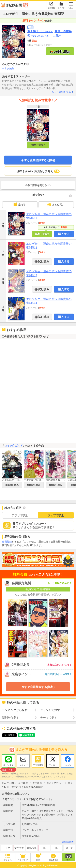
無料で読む (38, 145)
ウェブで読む (56, 515)
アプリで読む (20, 515)
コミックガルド (13, 446)
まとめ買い (56, 204)
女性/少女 (19, 848)
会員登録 (7, 542)
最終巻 (19, 204)
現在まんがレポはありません (38, 171)
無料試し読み (12, 485)
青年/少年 (32, 848)
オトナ (69, 848)
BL (57, 848)
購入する (64, 234)
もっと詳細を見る (63, 92)
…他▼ (57, 35)
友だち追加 (8, 766)
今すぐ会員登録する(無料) (38, 687)
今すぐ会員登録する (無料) (38, 160)
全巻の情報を (38, 185)
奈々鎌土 (40, 31)
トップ (7, 848)
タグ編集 (9, 68)
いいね (68, 765)
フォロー (53, 765)
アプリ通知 (38, 765)
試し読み (43, 262)
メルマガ (23, 765)
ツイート (7, 735)
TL (44, 848)
